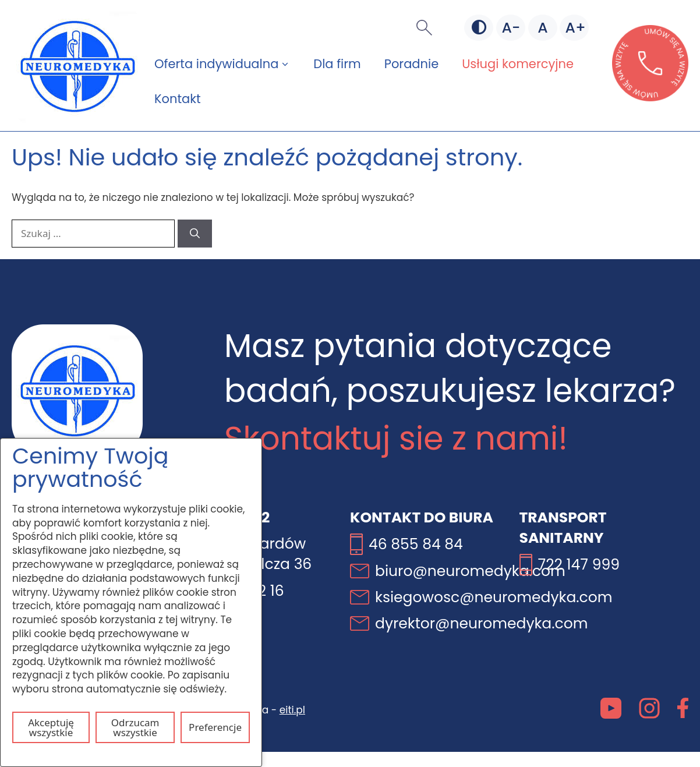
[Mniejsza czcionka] (511, 28)
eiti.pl (292, 710)
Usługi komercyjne (518, 64)
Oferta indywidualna (228, 64)
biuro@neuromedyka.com (470, 571)
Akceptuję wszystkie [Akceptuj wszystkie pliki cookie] (51, 727)
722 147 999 (579, 565)
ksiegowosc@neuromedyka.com (494, 597)
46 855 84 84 (416, 544)
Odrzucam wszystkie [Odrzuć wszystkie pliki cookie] (135, 727)
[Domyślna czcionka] (543, 28)
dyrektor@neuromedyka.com (481, 623)
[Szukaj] (195, 234)
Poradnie (411, 64)
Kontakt (178, 99)
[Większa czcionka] (574, 28)
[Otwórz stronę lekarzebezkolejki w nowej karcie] (650, 98)
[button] (424, 28)
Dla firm (337, 64)
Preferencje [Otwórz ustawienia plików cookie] (215, 727)
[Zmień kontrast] (479, 28)
